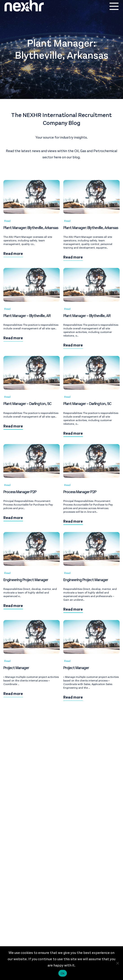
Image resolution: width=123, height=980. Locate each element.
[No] (117, 963)
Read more (13, 254)
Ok (63, 973)
